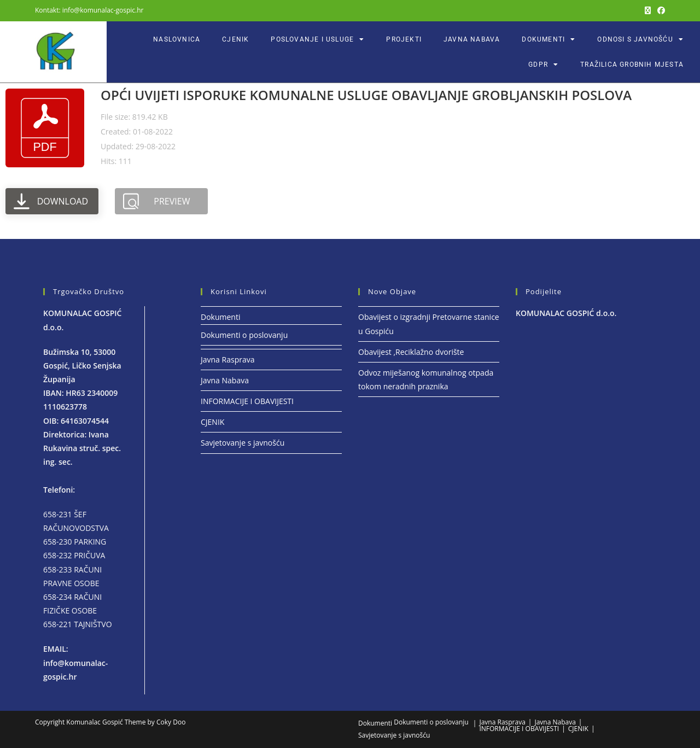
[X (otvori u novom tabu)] (648, 10)
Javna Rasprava (227, 360)
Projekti (404, 39)
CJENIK (235, 39)
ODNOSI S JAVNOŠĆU (640, 39)
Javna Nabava (472, 39)
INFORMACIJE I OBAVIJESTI (247, 401)
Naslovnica (177, 39)
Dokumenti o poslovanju (244, 335)
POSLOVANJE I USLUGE (317, 39)
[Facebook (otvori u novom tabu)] (660, 10)
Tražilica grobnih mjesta (632, 65)
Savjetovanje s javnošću (243, 443)
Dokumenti (549, 39)
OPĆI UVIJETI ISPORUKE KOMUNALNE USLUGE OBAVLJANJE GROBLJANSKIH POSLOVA (366, 95)
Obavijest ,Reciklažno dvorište (411, 352)
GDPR (543, 65)
